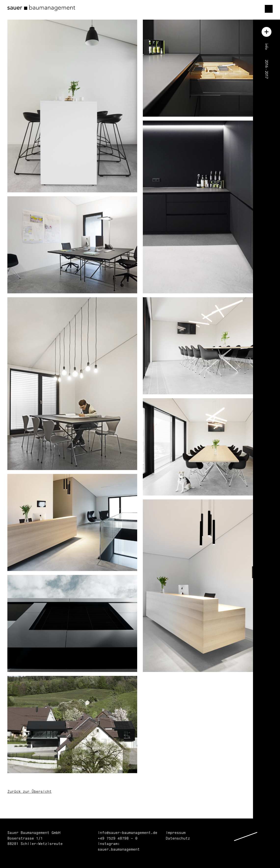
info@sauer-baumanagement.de (127, 833)
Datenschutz (178, 839)
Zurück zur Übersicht (29, 792)
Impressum (176, 833)
